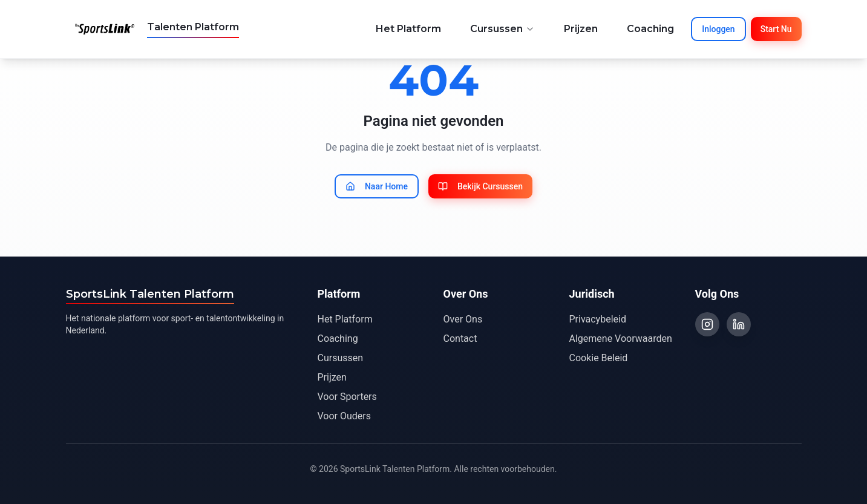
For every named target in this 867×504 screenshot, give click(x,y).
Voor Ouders (344, 416)
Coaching (650, 29)
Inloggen (718, 29)
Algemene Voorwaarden (621, 339)
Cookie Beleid (599, 358)
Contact (460, 339)
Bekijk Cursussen (480, 186)
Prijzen (581, 29)
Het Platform (408, 29)
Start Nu (776, 29)
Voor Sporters (347, 397)
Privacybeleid (598, 319)
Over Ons (463, 319)
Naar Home (377, 186)
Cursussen (502, 29)
